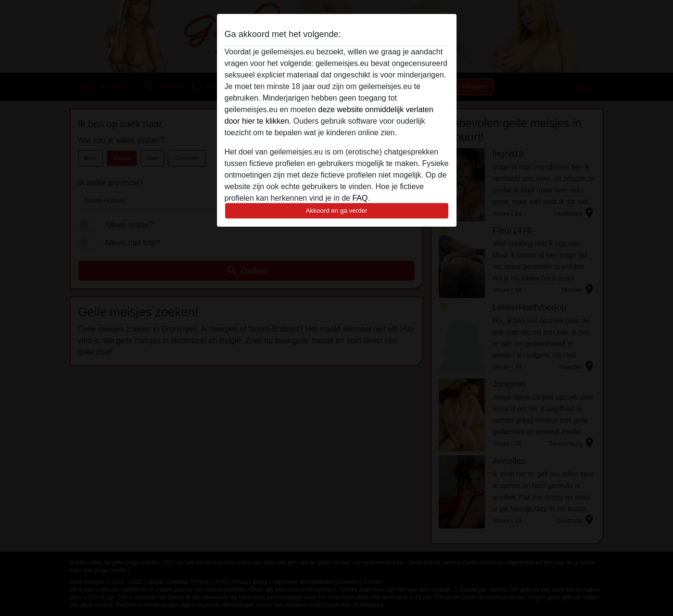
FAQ (360, 198)
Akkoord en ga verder (336, 211)
